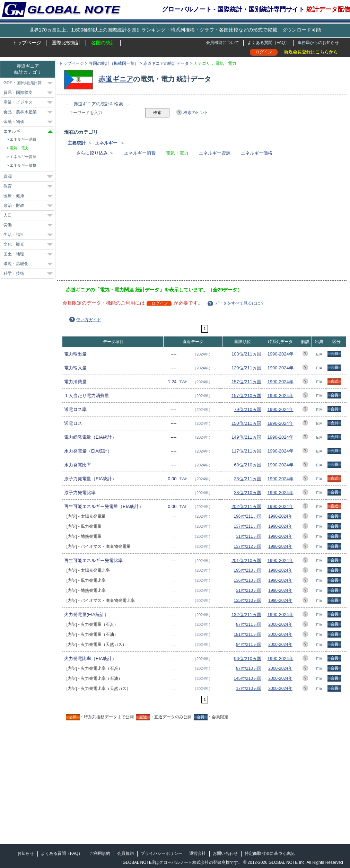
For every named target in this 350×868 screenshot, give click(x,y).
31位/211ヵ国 (249, 536)
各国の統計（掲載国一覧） (114, 63)
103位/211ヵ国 (246, 354)
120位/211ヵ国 (246, 368)
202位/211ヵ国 (246, 506)
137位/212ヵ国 (248, 546)
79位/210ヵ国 (248, 409)
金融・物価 (14, 122)
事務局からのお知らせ (318, 43)
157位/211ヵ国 (246, 382)
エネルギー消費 (140, 153)
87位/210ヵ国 (249, 668)
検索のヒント (196, 113)
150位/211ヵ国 (246, 423)
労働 (8, 225)
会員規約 (125, 853)
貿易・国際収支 (18, 93)
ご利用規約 (100, 853)
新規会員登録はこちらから (311, 52)
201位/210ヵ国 (246, 560)
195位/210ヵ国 (248, 570)
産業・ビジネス (18, 102)
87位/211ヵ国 (249, 624)
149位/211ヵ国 (246, 437)
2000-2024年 (280, 624)
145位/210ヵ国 (248, 678)
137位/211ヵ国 (248, 526)
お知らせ (26, 853)
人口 (8, 215)
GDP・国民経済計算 (23, 83)
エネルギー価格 (257, 153)
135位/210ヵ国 (248, 600)
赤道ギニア (116, 79)
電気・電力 (19, 148)
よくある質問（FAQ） (268, 43)
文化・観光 (14, 244)
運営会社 (198, 853)
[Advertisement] (129, 226)
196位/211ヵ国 (248, 516)
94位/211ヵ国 (249, 645)
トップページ (27, 43)
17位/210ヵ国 (249, 689)
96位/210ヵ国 (248, 659)
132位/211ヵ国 (246, 615)
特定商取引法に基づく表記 (270, 853)
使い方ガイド (89, 320)
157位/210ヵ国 (246, 396)
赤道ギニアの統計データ (166, 63)
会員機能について (222, 43)
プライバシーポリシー (161, 853)
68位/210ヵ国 (248, 465)
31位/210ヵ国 (249, 590)
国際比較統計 (66, 43)
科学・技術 (14, 273)
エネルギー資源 (215, 153)
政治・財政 (14, 205)
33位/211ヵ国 (248, 479)
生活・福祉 (14, 235)
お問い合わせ (225, 853)
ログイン (264, 52)
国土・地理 (14, 254)
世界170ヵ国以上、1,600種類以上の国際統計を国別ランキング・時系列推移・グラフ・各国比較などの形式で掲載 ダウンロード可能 (175, 30)
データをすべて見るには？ (239, 303)
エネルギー (106, 143)
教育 (8, 186)
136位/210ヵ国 (248, 580)
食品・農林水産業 (20, 112)
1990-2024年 (280, 354)
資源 (8, 176)
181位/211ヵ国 (248, 634)
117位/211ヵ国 (246, 451)
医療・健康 (14, 196)
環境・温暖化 (16, 264)
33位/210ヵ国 (248, 493)
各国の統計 (103, 43)
